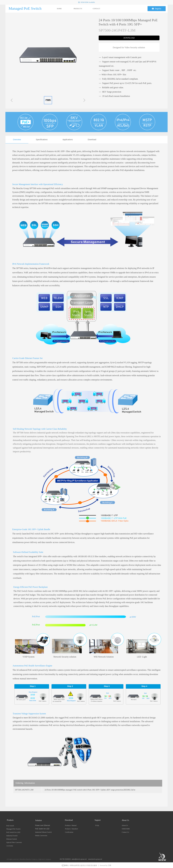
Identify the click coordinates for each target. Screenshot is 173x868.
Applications (68, 140)
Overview (17, 140)
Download (92, 140)
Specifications (42, 140)
